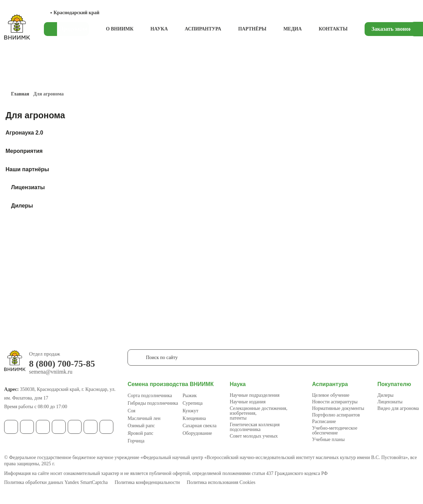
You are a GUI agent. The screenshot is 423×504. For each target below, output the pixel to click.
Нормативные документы (338, 408)
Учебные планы (328, 439)
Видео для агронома (398, 408)
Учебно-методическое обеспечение (335, 430)
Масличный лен (144, 418)
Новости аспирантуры (335, 402)
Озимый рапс (141, 426)
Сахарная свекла (199, 426)
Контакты (333, 29)
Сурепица (192, 403)
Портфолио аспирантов (336, 415)
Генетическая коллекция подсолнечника (255, 427)
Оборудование (197, 433)
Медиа (293, 29)
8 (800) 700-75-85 (62, 364)
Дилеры (386, 395)
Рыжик (190, 396)
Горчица (136, 441)
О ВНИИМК (120, 29)
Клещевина (194, 418)
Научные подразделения (255, 395)
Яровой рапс (140, 433)
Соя (131, 411)
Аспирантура (203, 29)
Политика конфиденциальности (147, 483)
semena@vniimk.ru (51, 372)
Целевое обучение (331, 395)
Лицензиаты (390, 402)
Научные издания (248, 402)
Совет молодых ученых (254, 436)
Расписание (324, 421)
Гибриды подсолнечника (153, 403)
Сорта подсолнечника (150, 396)
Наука (159, 29)
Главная (20, 94)
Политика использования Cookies (221, 483)
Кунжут (190, 411)
